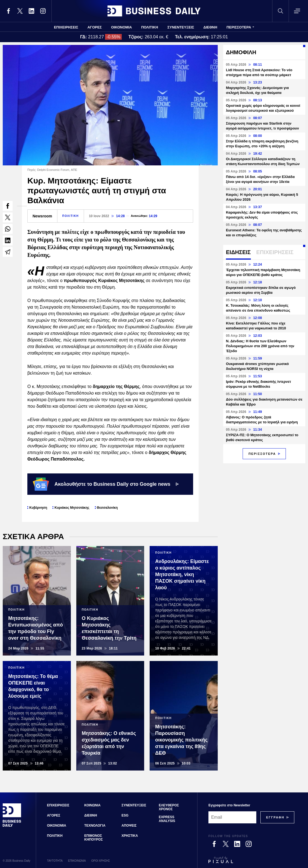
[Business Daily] (12, 826)
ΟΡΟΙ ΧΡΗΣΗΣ (101, 861)
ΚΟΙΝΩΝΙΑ (92, 805)
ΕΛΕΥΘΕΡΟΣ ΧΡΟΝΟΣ (169, 807)
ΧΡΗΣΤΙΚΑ (130, 836)
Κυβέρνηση (38, 508)
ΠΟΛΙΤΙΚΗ (150, 27)
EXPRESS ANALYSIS (167, 819)
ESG (125, 815)
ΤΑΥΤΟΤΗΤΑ (55, 861)
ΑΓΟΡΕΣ (95, 27)
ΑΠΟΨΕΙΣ (129, 826)
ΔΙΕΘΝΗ (210, 27)
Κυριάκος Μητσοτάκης (72, 508)
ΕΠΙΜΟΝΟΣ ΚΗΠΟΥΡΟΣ (94, 838)
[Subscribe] (275, 817)
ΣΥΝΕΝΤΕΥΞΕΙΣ (181, 27)
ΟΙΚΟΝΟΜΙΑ (121, 27)
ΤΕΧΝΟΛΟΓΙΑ (95, 826)
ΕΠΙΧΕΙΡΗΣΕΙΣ (66, 27)
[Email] (232, 817)
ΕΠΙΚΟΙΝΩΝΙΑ (77, 861)
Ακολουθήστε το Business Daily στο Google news (106, 484)
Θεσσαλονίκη (107, 508)
